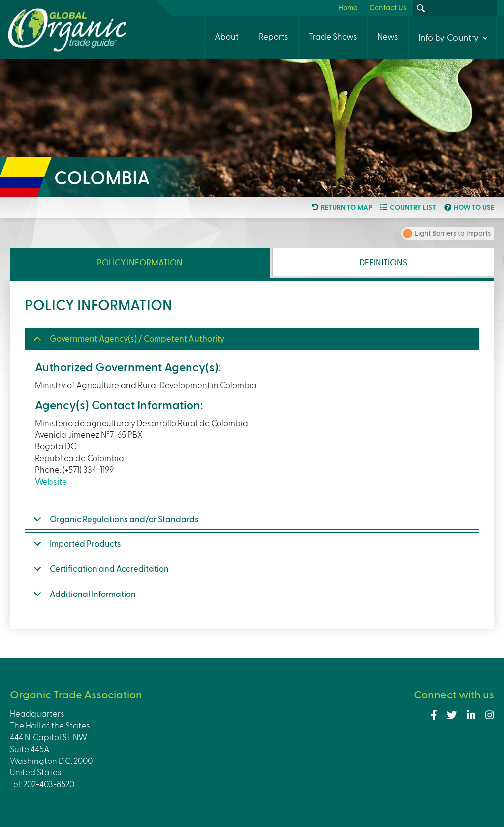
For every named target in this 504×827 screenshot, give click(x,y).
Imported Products (85, 543)
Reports (274, 36)
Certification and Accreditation (109, 568)
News (388, 36)
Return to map (346, 208)
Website (51, 481)
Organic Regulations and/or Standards (124, 519)
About (227, 36)
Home (348, 7)
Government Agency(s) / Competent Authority (137, 338)
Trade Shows (333, 36)
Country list (413, 208)
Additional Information (93, 594)
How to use (474, 208)
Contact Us (388, 7)
